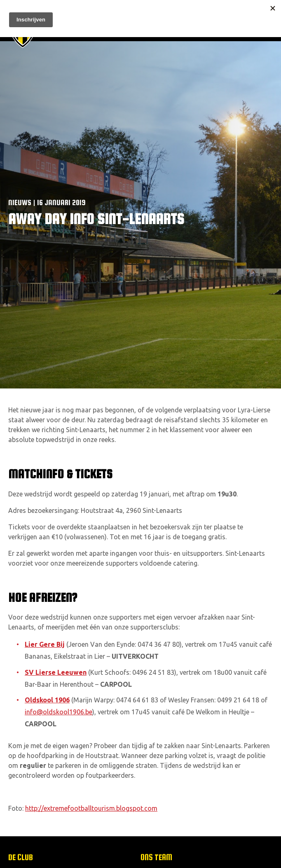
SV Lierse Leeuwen (56, 672)
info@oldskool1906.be (59, 712)
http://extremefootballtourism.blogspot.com (91, 808)
